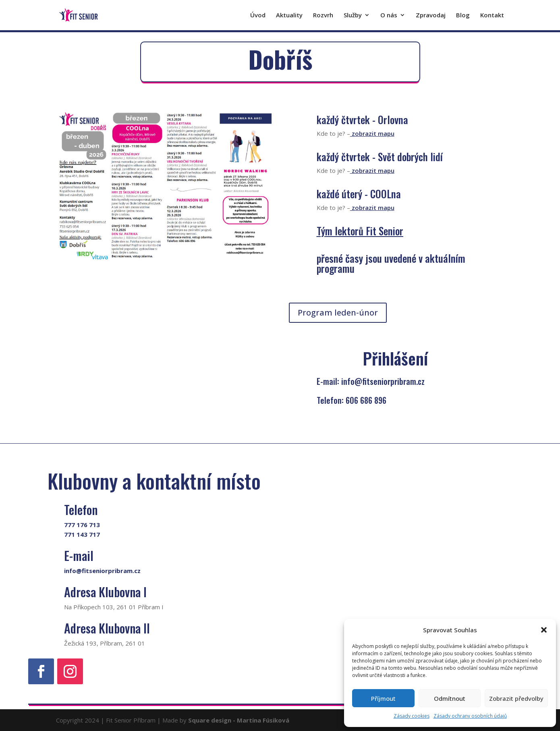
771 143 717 (82, 534)
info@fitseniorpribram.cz (102, 571)
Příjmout (383, 698)
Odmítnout (450, 698)
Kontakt (492, 16)
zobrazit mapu (372, 133)
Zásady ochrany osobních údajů (470, 716)
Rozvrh (323, 16)
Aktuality (289, 16)
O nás (389, 16)
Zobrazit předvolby (516, 698)
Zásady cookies (412, 716)
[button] (544, 630)
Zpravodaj (431, 16)
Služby (353, 16)
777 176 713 (82, 525)
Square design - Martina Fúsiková (239, 720)
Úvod (258, 16)
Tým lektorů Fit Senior (360, 231)
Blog (463, 16)
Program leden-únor (338, 313)
